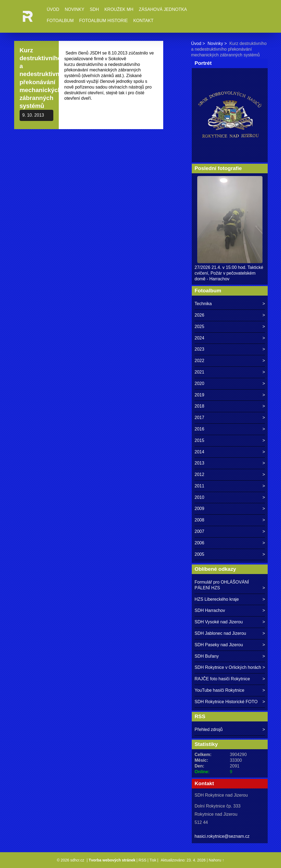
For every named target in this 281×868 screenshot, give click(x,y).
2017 (199, 418)
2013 (199, 463)
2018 (199, 406)
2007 (199, 531)
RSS (142, 860)
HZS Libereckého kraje (217, 599)
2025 (199, 327)
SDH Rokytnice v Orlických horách (228, 667)
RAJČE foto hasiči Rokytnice (222, 679)
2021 (199, 372)
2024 (199, 338)
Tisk (153, 860)
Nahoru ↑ (216, 860)
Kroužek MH (119, 9)
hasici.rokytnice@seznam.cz (222, 836)
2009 (199, 509)
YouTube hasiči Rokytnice (219, 690)
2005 (199, 554)
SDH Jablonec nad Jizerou (220, 633)
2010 (199, 497)
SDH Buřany (207, 656)
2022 (199, 361)
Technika (203, 304)
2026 (199, 315)
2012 (199, 474)
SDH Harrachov (210, 610)
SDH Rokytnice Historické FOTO (226, 702)
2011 (199, 486)
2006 (199, 543)
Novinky (75, 9)
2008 (199, 520)
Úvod (53, 9)
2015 (199, 440)
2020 (199, 383)
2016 (199, 429)
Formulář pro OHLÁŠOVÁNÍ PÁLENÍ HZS (222, 585)
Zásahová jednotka (163, 9)
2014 (199, 452)
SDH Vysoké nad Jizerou (219, 622)
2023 (199, 349)
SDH (94, 9)
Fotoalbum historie (104, 21)
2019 (199, 395)
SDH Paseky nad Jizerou (219, 645)
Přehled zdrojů (209, 729)
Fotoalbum (60, 21)
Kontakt (143, 21)
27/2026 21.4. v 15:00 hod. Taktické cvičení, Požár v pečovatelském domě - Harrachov (229, 273)
